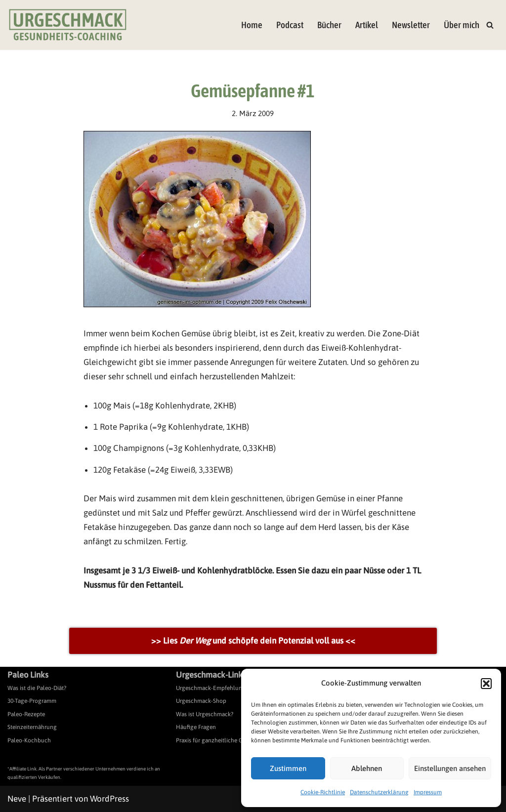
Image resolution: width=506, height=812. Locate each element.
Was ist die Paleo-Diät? (37, 688)
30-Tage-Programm (32, 701)
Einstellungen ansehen (450, 768)
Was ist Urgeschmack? (205, 714)
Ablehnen (367, 768)
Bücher (329, 25)
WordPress (109, 799)
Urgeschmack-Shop (201, 701)
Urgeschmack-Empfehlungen (214, 688)
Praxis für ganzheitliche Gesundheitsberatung (235, 740)
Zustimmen (288, 768)
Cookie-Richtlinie (323, 792)
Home (252, 25)
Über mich (462, 25)
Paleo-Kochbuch (29, 740)
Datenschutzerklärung (379, 792)
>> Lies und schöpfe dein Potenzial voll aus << (253, 641)
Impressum (428, 792)
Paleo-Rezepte (26, 714)
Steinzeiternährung (32, 727)
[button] (486, 684)
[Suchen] (490, 25)
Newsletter (411, 25)
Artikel (367, 25)
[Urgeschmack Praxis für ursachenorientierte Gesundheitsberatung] (68, 25)
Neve (17, 799)
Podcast (290, 25)
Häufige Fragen (196, 727)
